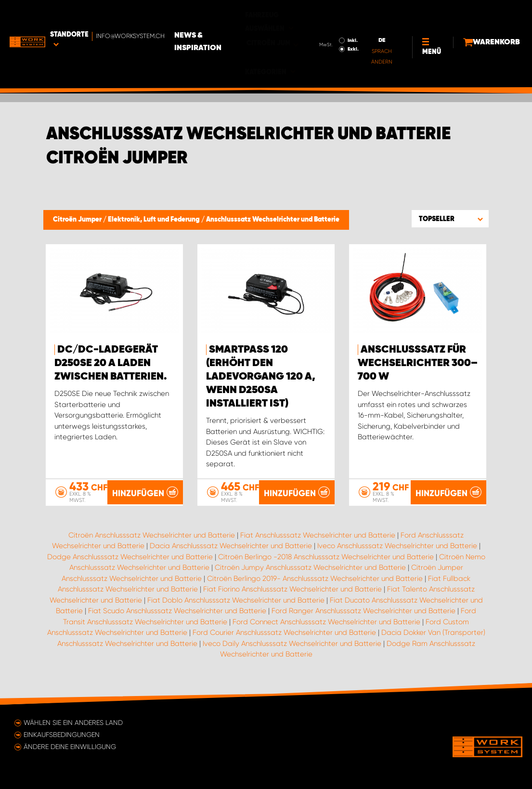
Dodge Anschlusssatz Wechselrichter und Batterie (130, 557)
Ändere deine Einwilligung (70, 747)
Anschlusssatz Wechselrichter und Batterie (273, 220)
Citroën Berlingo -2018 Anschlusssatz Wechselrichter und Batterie (326, 557)
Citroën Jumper (78, 220)
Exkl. (318, 22)
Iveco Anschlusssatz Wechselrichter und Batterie (397, 546)
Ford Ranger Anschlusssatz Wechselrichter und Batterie (363, 611)
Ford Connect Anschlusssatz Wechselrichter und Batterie (326, 622)
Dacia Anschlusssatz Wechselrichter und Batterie (231, 546)
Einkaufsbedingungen (62, 735)
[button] (450, 219)
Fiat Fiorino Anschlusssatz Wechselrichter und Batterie (292, 589)
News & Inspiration (235, 15)
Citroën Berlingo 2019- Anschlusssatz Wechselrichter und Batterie (315, 579)
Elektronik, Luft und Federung (155, 220)
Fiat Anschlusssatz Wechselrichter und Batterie (318, 535)
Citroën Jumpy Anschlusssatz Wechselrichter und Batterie (310, 567)
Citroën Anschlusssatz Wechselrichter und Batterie (152, 535)
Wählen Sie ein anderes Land (73, 723)
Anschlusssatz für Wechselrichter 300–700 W (418, 363)
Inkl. (318, 13)
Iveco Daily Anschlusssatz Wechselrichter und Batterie (292, 644)
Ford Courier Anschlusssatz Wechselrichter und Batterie (284, 632)
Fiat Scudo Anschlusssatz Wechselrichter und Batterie (177, 611)
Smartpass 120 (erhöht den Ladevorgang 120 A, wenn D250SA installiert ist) (261, 377)
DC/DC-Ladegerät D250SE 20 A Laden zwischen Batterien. (111, 363)
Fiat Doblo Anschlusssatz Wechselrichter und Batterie (236, 600)
